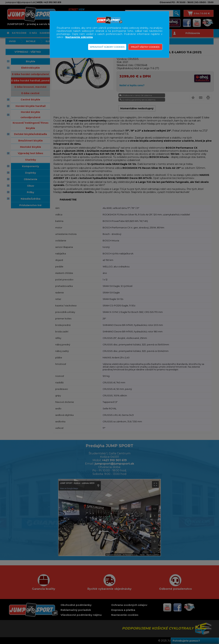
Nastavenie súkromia (79, 37)
